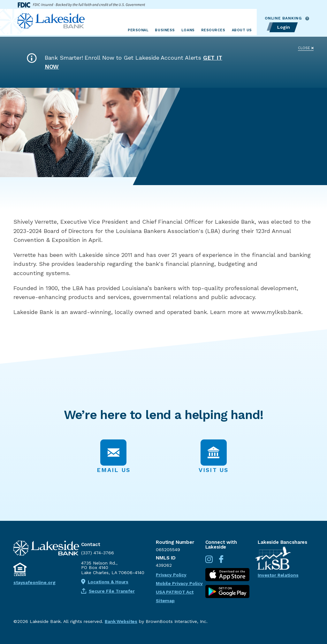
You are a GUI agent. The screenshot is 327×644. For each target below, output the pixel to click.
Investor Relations (278, 575)
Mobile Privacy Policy (179, 583)
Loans (188, 30)
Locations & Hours (105, 582)
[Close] (306, 46)
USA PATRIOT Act (175, 592)
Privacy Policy (171, 575)
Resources (213, 30)
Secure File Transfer (108, 591)
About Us (242, 30)
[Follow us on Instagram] (211, 561)
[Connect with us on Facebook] (224, 561)
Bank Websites (121, 621)
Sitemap (165, 601)
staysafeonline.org (34, 582)
